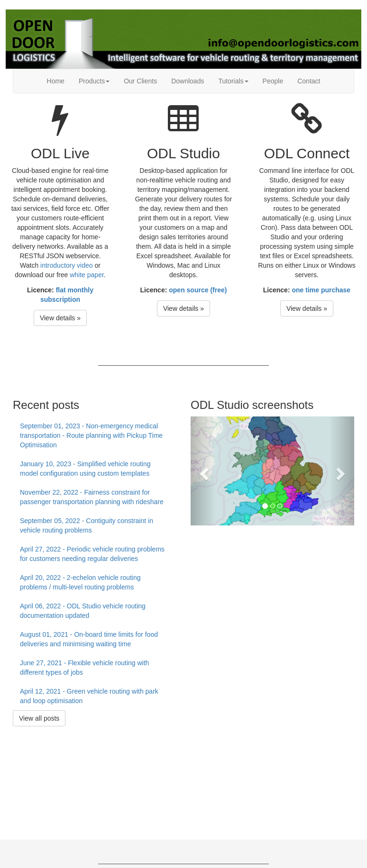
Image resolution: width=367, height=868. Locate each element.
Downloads (188, 81)
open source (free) (198, 290)
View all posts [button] (39, 718)
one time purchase (321, 290)
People (273, 81)
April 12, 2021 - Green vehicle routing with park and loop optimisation (89, 696)
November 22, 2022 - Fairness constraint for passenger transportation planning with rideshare (92, 497)
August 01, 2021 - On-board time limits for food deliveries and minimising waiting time (89, 639)
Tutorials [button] (233, 81)
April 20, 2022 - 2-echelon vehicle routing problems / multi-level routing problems (80, 582)
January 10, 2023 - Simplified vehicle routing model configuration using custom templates (85, 469)
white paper (87, 275)
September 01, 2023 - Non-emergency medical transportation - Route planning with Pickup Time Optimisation (91, 435)
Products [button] (94, 81)
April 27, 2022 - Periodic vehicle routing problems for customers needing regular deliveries (92, 554)
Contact (309, 81)
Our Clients (140, 81)
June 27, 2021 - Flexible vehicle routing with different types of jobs (84, 668)
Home (56, 81)
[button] (203, 471)
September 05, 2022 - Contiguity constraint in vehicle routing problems (87, 525)
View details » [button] (60, 318)
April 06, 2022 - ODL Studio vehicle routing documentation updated (83, 611)
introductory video (67, 265)
